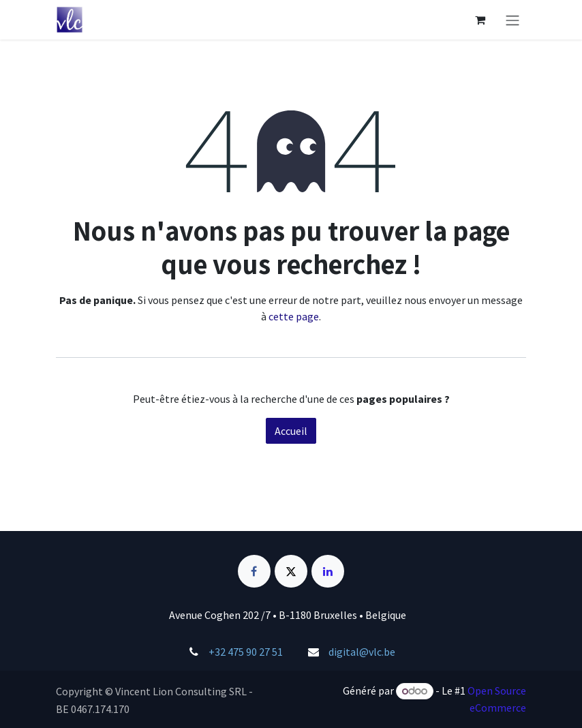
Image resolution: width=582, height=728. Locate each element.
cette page (294, 316)
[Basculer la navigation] (512, 20)
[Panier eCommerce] (480, 20)
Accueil (291, 431)
